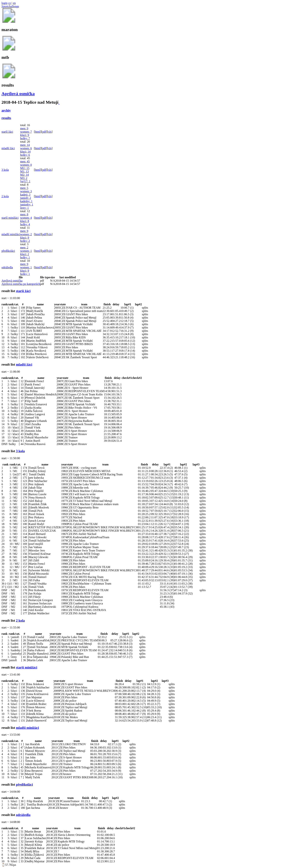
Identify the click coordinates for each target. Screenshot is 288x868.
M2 (25, 175)
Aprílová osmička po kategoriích (21, 284)
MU (25, 168)
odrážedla (7, 267)
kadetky (26, 201)
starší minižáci (10, 218)
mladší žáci (8, 148)
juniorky (27, 205)
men (24, 128)
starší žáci (7, 132)
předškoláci (8, 251)
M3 (24, 178)
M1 (25, 171)
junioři (26, 198)
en (14, 3)
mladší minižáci (11, 234)
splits (145, 308)
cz (10, 3)
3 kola (5, 170)
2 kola (5, 196)
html (38, 132)
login (4, 3)
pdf (44, 132)
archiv (6, 110)
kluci (25, 135)
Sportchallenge (10, 6)
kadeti (25, 195)
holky (25, 138)
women (26, 132)
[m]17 (25, 181)
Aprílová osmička (18, 94)
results (6, 118)
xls (50, 132)
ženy (25, 208)
